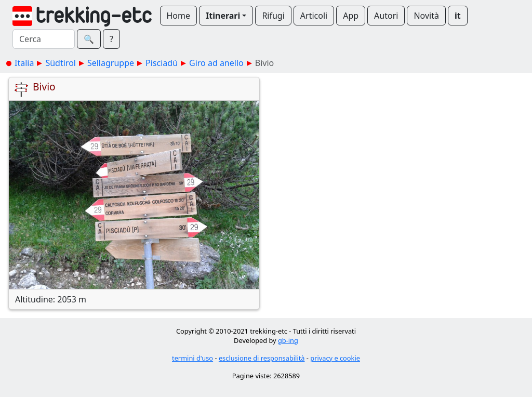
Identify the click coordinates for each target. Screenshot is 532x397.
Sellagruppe (111, 63)
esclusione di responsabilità (262, 358)
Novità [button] (426, 16)
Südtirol (61, 63)
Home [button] (179, 16)
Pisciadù (162, 63)
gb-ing (288, 340)
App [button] (351, 16)
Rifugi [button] (273, 16)
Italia (24, 63)
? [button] (111, 39)
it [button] (458, 16)
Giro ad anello (216, 63)
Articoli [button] (314, 16)
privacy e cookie (335, 358)
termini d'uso (192, 358)
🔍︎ (89, 39)
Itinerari (223, 16)
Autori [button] (386, 16)
